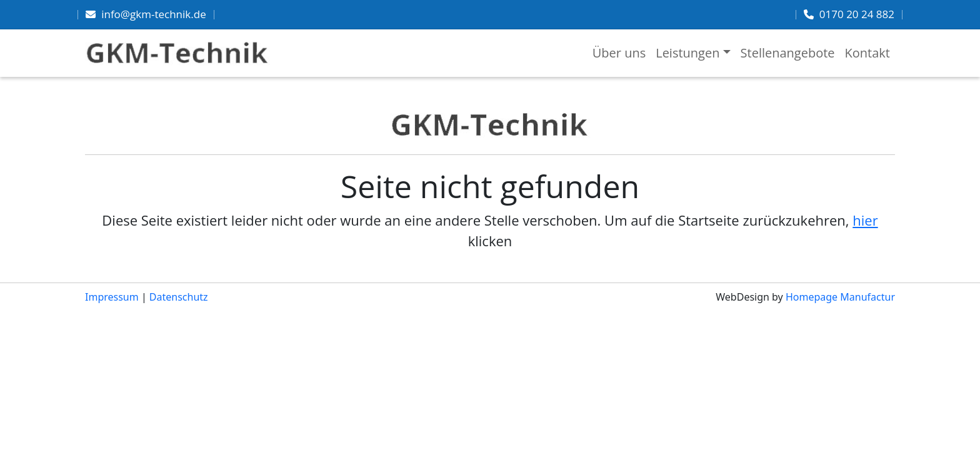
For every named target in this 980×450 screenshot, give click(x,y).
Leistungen (687, 53)
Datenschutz (179, 297)
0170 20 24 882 (857, 14)
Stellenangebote (788, 53)
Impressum (112, 297)
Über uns (619, 53)
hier (865, 220)
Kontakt (867, 53)
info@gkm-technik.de (154, 14)
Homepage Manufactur (840, 297)
